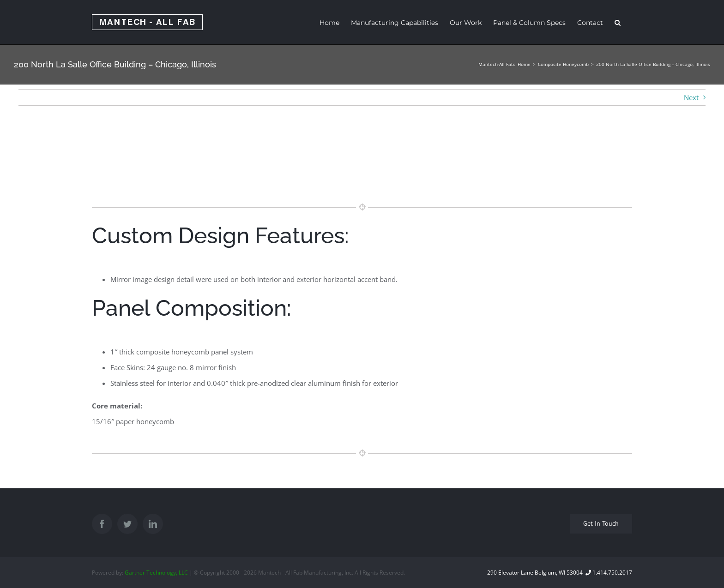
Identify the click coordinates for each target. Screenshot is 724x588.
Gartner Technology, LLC (156, 573)
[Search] (618, 22)
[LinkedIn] (153, 524)
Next (691, 97)
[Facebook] (102, 524)
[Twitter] (127, 524)
